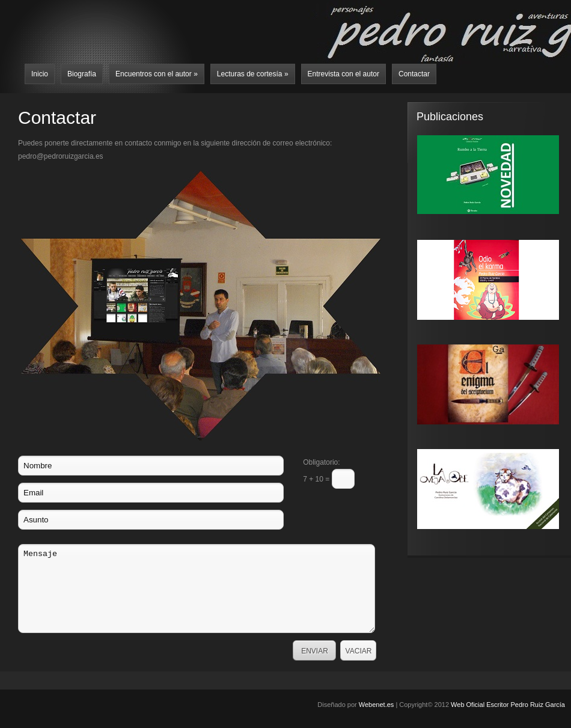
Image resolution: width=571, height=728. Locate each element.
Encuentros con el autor (157, 74)
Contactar (414, 74)
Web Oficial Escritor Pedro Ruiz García (508, 705)
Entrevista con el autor (344, 74)
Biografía (82, 74)
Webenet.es (377, 705)
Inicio (40, 74)
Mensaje (197, 589)
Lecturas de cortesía (253, 74)
